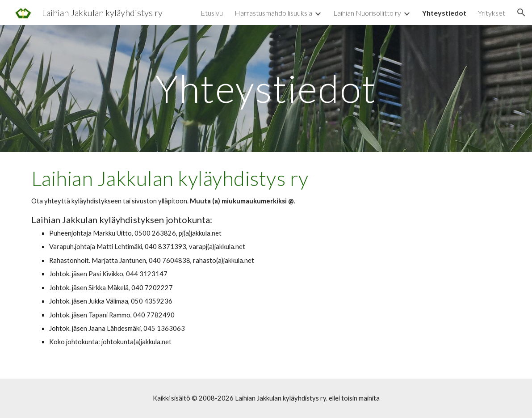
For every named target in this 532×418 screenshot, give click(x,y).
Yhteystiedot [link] (444, 13)
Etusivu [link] (212, 13)
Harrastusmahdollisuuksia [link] (273, 13)
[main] (266, 88)
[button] (521, 13)
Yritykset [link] (492, 13)
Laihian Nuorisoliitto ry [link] (367, 13)
